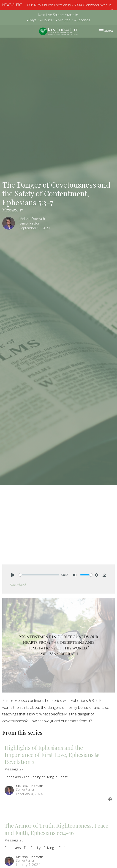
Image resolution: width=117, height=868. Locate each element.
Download (18, 585)
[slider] (39, 575)
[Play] (13, 575)
